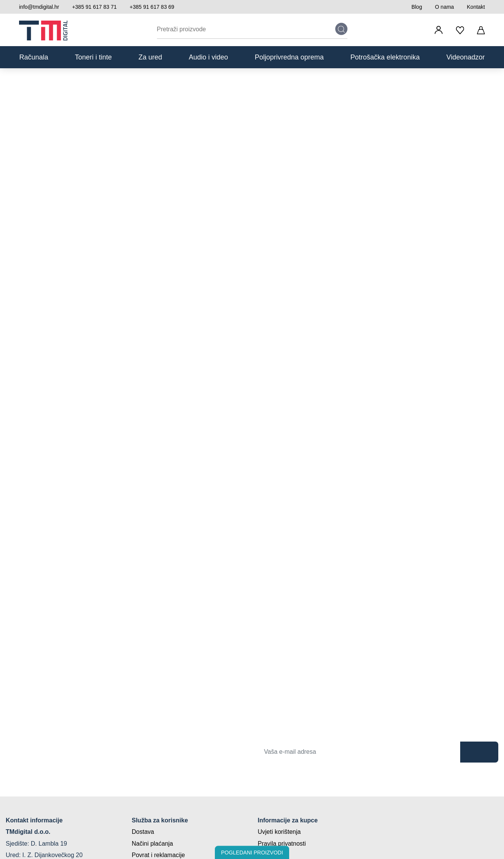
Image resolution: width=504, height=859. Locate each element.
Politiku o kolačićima (332, 418)
